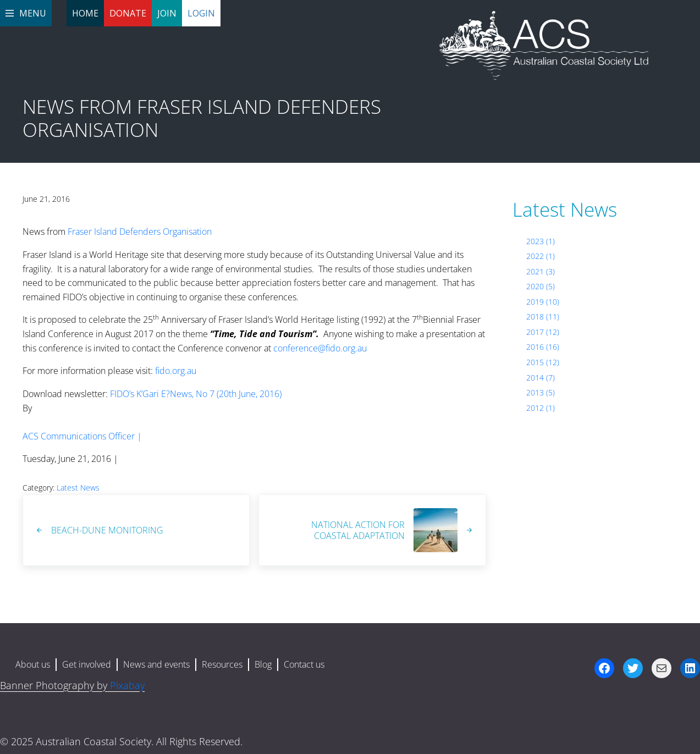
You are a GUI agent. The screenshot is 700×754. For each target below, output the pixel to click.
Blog (263, 664)
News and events (156, 664)
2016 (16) (543, 347)
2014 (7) (541, 378)
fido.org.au (176, 371)
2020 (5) (541, 286)
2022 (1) (541, 256)
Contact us (304, 664)
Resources (222, 664)
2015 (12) (543, 362)
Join (167, 13)
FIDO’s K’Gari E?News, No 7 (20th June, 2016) (196, 394)
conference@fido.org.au (320, 348)
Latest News (78, 488)
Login (201, 13)
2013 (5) (541, 392)
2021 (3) (541, 271)
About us (33, 664)
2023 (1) (541, 241)
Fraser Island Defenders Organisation (140, 232)
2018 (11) (543, 317)
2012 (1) (541, 408)
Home (85, 13)
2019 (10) (543, 302)
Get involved (87, 664)
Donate (128, 13)
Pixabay (127, 685)
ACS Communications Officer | (82, 436)
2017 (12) (543, 332)
